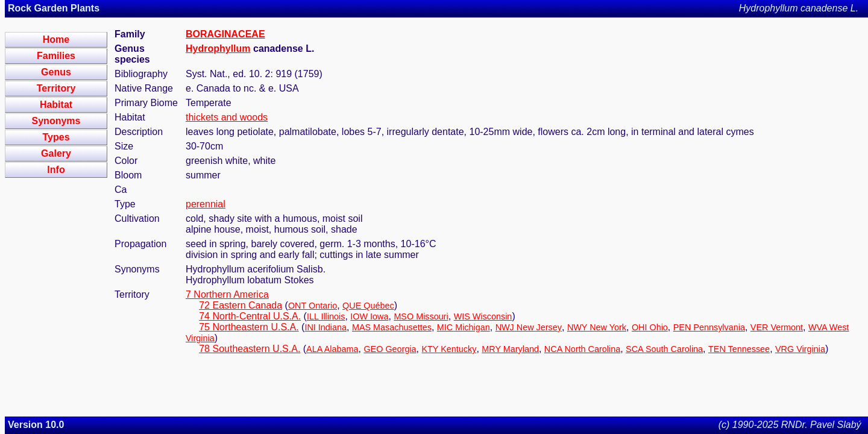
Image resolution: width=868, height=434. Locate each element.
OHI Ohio (650, 327)
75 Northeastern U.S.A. (249, 327)
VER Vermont (777, 327)
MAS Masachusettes (392, 327)
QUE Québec (368, 306)
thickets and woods (227, 117)
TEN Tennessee (739, 349)
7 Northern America (227, 294)
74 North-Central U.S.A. (250, 316)
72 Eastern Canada (241, 305)
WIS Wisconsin (483, 316)
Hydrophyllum (218, 49)
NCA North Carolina (582, 349)
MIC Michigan (464, 327)
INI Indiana (325, 327)
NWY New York (597, 327)
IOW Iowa (369, 316)
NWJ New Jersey (529, 327)
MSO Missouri (421, 316)
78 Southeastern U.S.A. (250, 349)
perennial (206, 204)
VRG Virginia (800, 349)
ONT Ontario (313, 306)
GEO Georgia (390, 349)
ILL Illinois (326, 316)
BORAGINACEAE (225, 34)
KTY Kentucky (449, 349)
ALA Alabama (332, 349)
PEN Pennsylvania (709, 327)
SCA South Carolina (664, 349)
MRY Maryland (510, 349)
